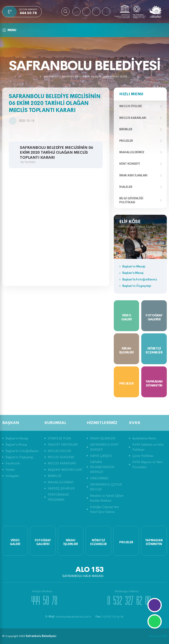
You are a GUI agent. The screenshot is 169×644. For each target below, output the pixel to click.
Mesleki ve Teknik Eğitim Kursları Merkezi (107, 498)
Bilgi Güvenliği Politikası (131, 200)
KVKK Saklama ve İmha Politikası (148, 447)
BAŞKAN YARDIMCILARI (65, 470)
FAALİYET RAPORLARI (63, 444)
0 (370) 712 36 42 (109, 617)
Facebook (13, 463)
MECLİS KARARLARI (62, 463)
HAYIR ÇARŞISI (101, 456)
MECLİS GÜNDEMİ (61, 457)
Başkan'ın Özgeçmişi (137, 286)
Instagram (12, 476)
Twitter (10, 470)
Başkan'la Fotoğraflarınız (140, 279)
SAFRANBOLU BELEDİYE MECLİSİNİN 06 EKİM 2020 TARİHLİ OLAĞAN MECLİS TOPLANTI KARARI (88, 77)
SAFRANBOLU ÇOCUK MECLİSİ (106, 487)
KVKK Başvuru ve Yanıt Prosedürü (147, 464)
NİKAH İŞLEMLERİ (103, 438)
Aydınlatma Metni (144, 438)
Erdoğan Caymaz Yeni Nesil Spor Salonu (104, 509)
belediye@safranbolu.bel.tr (68, 617)
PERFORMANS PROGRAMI (58, 497)
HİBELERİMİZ (99, 478)
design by (158, 636)
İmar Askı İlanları (133, 175)
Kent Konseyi (130, 164)
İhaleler (126, 187)
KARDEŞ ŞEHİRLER (61, 488)
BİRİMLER (54, 476)
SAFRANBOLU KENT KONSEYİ (104, 447)
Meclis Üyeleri (130, 106)
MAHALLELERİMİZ (61, 482)
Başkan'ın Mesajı (134, 266)
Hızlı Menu (131, 94)
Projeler (126, 141)
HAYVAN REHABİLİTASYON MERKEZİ (102, 467)
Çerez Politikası (143, 456)
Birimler (126, 129)
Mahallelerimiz (132, 152)
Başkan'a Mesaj (133, 273)
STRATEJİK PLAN (59, 438)
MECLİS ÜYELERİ (59, 451)
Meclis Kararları (133, 118)
